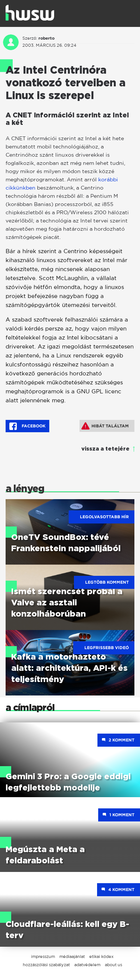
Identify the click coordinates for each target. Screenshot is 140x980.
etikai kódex (101, 956)
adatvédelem (87, 965)
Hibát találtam (105, 426)
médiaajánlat (72, 956)
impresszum (43, 956)
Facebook (27, 426)
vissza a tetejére (105, 449)
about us (113, 965)
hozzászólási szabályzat (46, 965)
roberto (46, 38)
